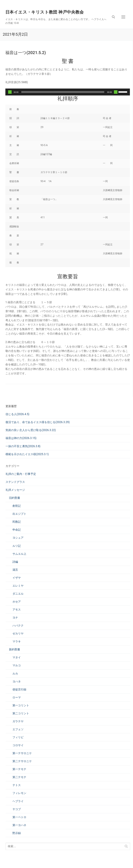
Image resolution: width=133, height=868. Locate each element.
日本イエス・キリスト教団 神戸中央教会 (45, 12)
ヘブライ (18, 801)
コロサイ (18, 745)
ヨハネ (17, 681)
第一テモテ (19, 769)
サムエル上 (19, 554)
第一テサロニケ (22, 753)
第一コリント (21, 705)
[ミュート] (116, 92)
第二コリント (21, 713)
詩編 (15, 562)
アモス (17, 610)
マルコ (17, 665)
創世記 (17, 506)
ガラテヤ (18, 721)
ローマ (17, 697)
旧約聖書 (15, 498)
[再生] (10, 92)
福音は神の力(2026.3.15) (21, 438)
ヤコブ (17, 809)
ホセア (17, 602)
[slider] (63, 92)
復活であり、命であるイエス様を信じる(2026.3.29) (38, 422)
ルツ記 (17, 546)
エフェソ (18, 729)
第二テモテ (19, 777)
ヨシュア (18, 538)
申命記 (17, 530)
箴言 (15, 570)
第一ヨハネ (19, 825)
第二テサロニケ (22, 761)
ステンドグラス (15, 482)
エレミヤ (18, 586)
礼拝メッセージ (15, 490)
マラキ (17, 641)
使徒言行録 (19, 689)
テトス (17, 785)
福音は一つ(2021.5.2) (26, 53)
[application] (68, 92)
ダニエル (18, 594)
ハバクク (18, 626)
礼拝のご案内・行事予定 (21, 474)
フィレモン (19, 793)
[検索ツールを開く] (113, 17)
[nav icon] (123, 17)
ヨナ (15, 618)
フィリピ (18, 737)
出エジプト (19, 514)
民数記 (17, 522)
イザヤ (17, 578)
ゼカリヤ (18, 634)
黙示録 (17, 833)
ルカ (15, 674)
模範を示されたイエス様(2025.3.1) (27, 454)
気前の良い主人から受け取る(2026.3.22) (31, 430)
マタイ (17, 657)
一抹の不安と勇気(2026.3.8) (23, 446)
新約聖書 (15, 649)
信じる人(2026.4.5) (17, 414)
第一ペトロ (19, 817)
